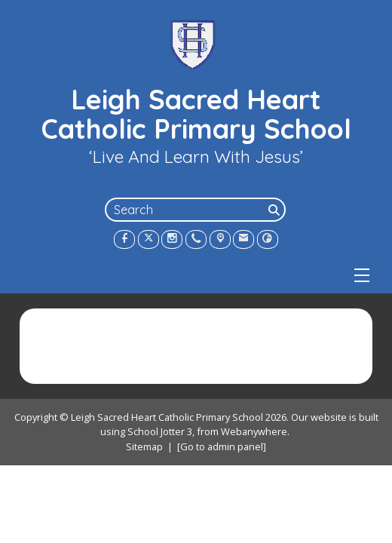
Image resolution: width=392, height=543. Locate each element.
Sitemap (144, 446)
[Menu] (362, 275)
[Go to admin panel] (222, 446)
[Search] (275, 210)
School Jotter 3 (160, 432)
